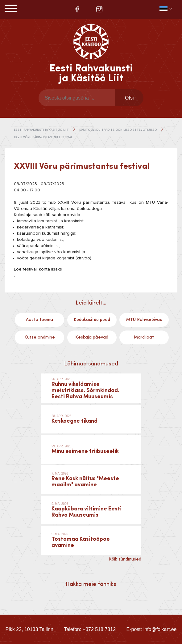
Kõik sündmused (125, 559)
